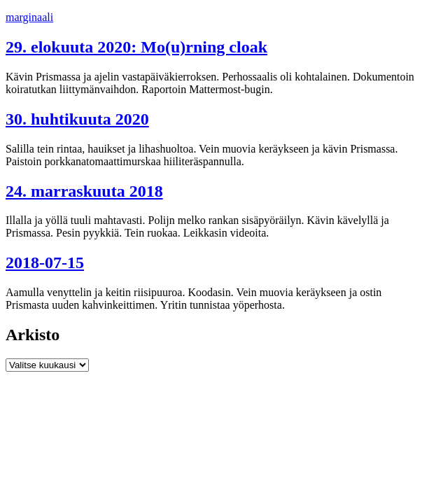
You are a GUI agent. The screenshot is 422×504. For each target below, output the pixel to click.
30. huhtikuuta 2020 (77, 119)
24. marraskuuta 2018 (84, 191)
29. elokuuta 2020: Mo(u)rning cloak (136, 47)
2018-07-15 (45, 262)
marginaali (29, 17)
